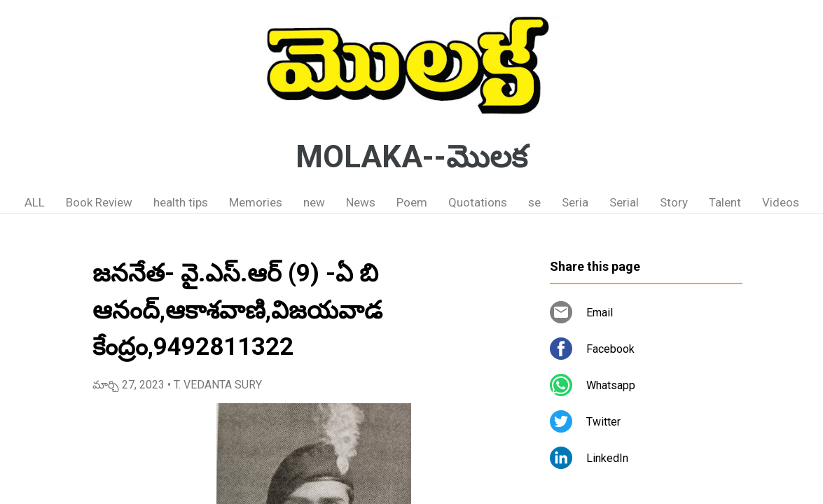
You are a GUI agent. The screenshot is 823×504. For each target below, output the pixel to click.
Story (674, 202)
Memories (256, 202)
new (314, 202)
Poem (412, 202)
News (361, 202)
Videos (781, 202)
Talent (725, 202)
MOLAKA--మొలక (411, 157)
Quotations (478, 202)
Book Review (99, 202)
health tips (181, 202)
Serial (624, 202)
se (534, 202)
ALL (35, 202)
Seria (575, 202)
